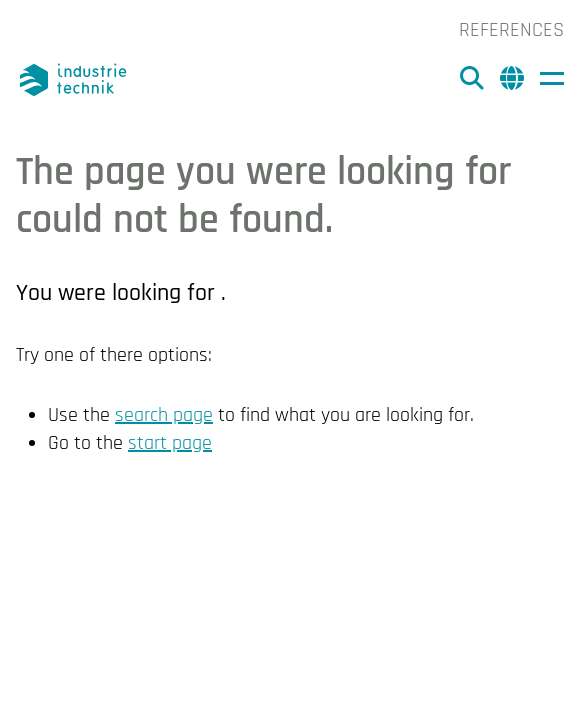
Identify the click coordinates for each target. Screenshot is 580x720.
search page (164, 415)
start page (170, 443)
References (511, 30)
